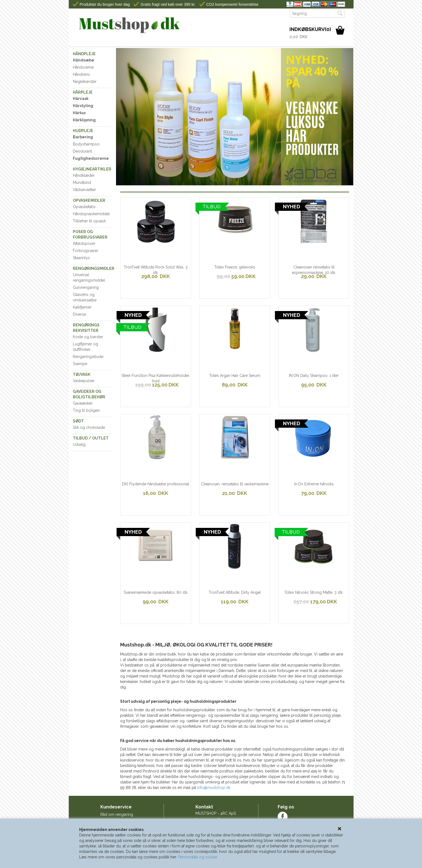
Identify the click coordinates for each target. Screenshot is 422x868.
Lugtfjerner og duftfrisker (85, 347)
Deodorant (82, 151)
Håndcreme (83, 67)
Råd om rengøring (117, 814)
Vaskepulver (84, 381)
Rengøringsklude (88, 357)
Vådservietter (84, 190)
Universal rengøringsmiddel (89, 278)
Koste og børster (88, 337)
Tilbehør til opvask (89, 221)
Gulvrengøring (86, 287)
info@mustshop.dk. (214, 788)
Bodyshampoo (86, 144)
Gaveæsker (83, 403)
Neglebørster (85, 82)
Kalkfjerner (82, 307)
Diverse (79, 314)
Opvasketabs (84, 207)
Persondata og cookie (198, 857)
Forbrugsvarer (85, 251)
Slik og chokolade (89, 427)
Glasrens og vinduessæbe (85, 297)
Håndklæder (84, 175)
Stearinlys (81, 258)
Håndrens (81, 74)
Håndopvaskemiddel (91, 214)
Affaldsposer (84, 243)
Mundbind (82, 183)
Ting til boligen (86, 410)
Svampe (80, 364)
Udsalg (79, 444)
